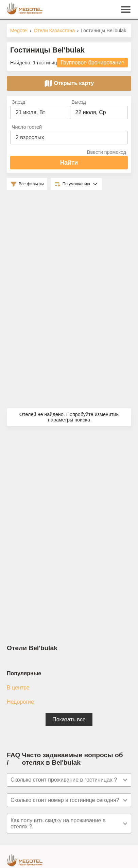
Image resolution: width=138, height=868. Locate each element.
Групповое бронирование (92, 63)
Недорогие (20, 702)
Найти (69, 163)
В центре (18, 688)
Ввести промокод (107, 152)
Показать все (69, 719)
